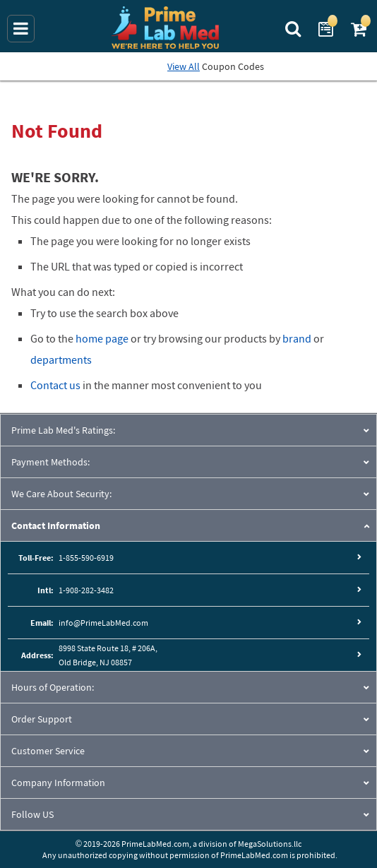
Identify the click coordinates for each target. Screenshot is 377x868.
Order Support (42, 719)
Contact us (55, 385)
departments (61, 359)
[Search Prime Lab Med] (295, 28)
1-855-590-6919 (86, 558)
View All (184, 66)
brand (297, 338)
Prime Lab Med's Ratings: (63, 430)
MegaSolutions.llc (270, 844)
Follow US (32, 814)
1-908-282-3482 (86, 590)
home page (102, 338)
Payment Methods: (50, 462)
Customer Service (48, 751)
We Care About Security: (61, 494)
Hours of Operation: (53, 687)
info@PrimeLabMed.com (103, 623)
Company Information (58, 783)
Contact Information (56, 525)
